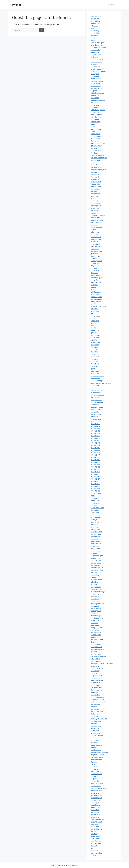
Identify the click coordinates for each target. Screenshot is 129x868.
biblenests (95, 584)
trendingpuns (96, 632)
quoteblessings (96, 146)
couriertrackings (97, 59)
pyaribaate (95, 373)
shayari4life (95, 91)
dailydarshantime (97, 755)
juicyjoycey (95, 527)
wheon (93, 290)
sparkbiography (97, 227)
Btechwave (95, 824)
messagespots (96, 807)
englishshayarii (96, 390)
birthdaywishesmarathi (99, 719)
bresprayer (95, 208)
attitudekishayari (97, 568)
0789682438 (95, 436)
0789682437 (95, 433)
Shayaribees (95, 165)
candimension (96, 721)
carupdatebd (96, 67)
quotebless (95, 330)
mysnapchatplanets (98, 649)
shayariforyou (96, 716)
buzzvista (94, 210)
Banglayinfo (95, 19)
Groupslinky (95, 659)
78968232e (95, 349)
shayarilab (95, 779)
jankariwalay (95, 112)
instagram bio (96, 800)
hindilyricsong (96, 843)
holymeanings (96, 397)
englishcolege (96, 841)
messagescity (96, 414)
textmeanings (96, 419)
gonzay (93, 637)
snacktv (94, 126)
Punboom (94, 417)
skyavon (94, 613)
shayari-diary (96, 781)
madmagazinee (97, 522)
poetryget (94, 723)
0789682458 (95, 481)
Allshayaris (95, 179)
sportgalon (95, 769)
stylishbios (95, 249)
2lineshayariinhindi (98, 580)
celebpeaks (95, 776)
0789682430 (95, 441)
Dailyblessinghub (97, 155)
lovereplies (95, 810)
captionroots (95, 498)
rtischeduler (95, 740)
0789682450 (95, 462)
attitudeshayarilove (98, 110)
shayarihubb (95, 316)
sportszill (94, 767)
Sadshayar (95, 153)
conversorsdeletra (97, 395)
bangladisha (95, 40)
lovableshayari (96, 393)
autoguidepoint (97, 628)
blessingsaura (96, 611)
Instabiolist (95, 196)
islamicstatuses (96, 62)
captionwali (95, 107)
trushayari (95, 242)
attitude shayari (97, 805)
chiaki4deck (95, 546)
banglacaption (96, 38)
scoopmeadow (96, 589)
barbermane (95, 836)
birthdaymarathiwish (99, 306)
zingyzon (94, 505)
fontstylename (96, 302)
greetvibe (94, 254)
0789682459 (95, 484)
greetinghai (95, 793)
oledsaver (94, 388)
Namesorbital (96, 728)
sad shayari (95, 803)
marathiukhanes (97, 251)
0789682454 (95, 472)
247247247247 (96, 493)
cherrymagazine (97, 668)
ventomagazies (96, 136)
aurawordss (95, 596)
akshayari (94, 520)
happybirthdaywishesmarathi (102, 663)
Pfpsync (94, 764)
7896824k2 (95, 364)
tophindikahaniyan (98, 100)
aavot (93, 304)
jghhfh (93, 369)
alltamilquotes (96, 551)
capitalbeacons (96, 532)
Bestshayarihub (97, 167)
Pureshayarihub (97, 791)
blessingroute (96, 206)
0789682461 (95, 489)
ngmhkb (94, 340)
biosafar (94, 707)
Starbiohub (95, 405)
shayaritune (95, 685)
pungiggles (95, 500)
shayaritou (95, 105)
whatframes (95, 122)
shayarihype (95, 189)
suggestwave (96, 587)
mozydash (95, 35)
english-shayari (96, 16)
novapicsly (95, 412)
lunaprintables (96, 400)
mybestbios (95, 510)
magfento (94, 831)
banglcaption (96, 275)
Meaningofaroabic (98, 819)
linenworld (95, 119)
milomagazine (96, 232)
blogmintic (95, 321)
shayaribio (95, 673)
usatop (93, 323)
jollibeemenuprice (97, 699)
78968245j (95, 361)
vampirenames (96, 798)
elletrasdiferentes (97, 201)
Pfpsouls (94, 762)
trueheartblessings (98, 592)
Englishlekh (95, 174)
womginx (94, 738)
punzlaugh (95, 625)
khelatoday (95, 31)
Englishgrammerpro (98, 788)
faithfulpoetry (96, 292)
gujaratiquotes (96, 297)
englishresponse (97, 570)
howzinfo (94, 524)
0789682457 (95, 479)
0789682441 (95, 443)
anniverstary (95, 695)
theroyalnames (96, 186)
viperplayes (95, 234)
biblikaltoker (95, 815)
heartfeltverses (96, 829)
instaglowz (95, 599)
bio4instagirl (95, 294)
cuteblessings (96, 150)
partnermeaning (97, 239)
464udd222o (95, 335)
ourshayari (95, 371)
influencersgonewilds (99, 158)
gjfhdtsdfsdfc (96, 342)
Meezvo (94, 848)
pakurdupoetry (96, 103)
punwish (94, 747)
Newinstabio (95, 839)
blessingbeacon (97, 409)
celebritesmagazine (98, 215)
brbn (93, 28)
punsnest (94, 623)
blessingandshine (97, 604)
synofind (94, 834)
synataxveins (96, 184)
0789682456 (95, 476)
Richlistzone (95, 83)
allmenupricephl (97, 683)
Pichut (93, 496)
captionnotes (96, 76)
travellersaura (96, 544)
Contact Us (112, 5)
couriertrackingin (97, 381)
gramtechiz (95, 817)
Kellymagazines (97, 687)
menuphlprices (96, 822)
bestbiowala (95, 246)
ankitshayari (95, 709)
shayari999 (95, 33)
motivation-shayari (98, 702)
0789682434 (95, 426)
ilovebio (94, 328)
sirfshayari (95, 855)
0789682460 (95, 486)
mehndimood (96, 654)
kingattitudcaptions (98, 69)
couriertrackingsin (98, 697)
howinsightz (95, 558)
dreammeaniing (97, 640)
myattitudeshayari (98, 376)
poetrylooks (95, 529)
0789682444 (95, 450)
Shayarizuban (96, 55)
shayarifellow (96, 280)
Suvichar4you (96, 534)
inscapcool (95, 826)
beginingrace (96, 222)
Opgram (94, 162)
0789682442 (95, 445)
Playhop (94, 652)
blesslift (94, 198)
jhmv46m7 (95, 345)
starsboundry (96, 134)
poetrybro (94, 225)
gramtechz (95, 666)
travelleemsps (96, 565)
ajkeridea (94, 285)
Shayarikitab (95, 148)
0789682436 (95, 431)
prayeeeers (95, 606)
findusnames (96, 714)
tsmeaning (95, 575)
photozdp (94, 287)
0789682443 (95, 448)
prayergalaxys (96, 620)
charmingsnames (97, 508)
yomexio (94, 268)
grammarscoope (97, 407)
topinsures (95, 52)
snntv (93, 318)
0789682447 (95, 455)
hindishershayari (97, 45)
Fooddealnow (96, 644)
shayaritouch (96, 385)
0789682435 (95, 429)
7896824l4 (95, 366)
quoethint (94, 333)
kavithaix (94, 258)
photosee (94, 692)
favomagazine (96, 560)
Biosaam (94, 172)
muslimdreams (96, 759)
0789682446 (95, 453)
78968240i (95, 359)
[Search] (41, 30)
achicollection (96, 515)
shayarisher (95, 270)
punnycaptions (96, 745)
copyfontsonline (97, 618)
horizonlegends (97, 115)
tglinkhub (94, 26)
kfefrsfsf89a (95, 337)
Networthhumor (97, 81)
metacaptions (96, 608)
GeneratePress (74, 865)
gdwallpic (94, 582)
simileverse (95, 539)
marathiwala (95, 704)
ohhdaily (94, 124)
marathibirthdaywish (99, 170)
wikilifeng (94, 57)
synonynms (95, 577)
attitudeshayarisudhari (99, 752)
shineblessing (96, 86)
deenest (94, 846)
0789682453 (95, 469)
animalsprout (96, 182)
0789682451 (95, 465)
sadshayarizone (97, 244)
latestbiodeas (96, 750)
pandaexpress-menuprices (101, 383)
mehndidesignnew (98, 143)
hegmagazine (96, 563)
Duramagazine (96, 690)
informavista (95, 194)
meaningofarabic (97, 680)
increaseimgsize (97, 757)
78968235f (95, 352)
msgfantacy (95, 266)
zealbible (94, 230)
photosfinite (95, 23)
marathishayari (96, 616)
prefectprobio (96, 79)
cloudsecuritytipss (97, 402)
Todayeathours (96, 647)
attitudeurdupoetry (98, 93)
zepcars (94, 131)
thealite (94, 642)
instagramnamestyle (98, 656)
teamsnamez (96, 218)
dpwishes (94, 273)
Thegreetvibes (96, 177)
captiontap (95, 630)
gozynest (94, 191)
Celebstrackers (96, 774)
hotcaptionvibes (97, 220)
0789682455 (95, 474)
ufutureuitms (96, 541)
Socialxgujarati (96, 261)
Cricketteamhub (97, 735)
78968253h (95, 357)
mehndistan (95, 548)
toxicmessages (96, 795)
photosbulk (95, 95)
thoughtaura (95, 378)
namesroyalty (96, 726)
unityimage (95, 771)
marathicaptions (97, 299)
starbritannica (96, 117)
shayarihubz (95, 601)
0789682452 (95, 467)
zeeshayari (95, 512)
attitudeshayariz (97, 278)
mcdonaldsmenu (97, 711)
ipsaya (93, 213)
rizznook (94, 553)
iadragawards (96, 129)
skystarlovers (96, 594)
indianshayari (96, 203)
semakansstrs (96, 635)
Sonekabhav (95, 21)
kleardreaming (96, 853)
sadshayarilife (96, 661)
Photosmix (95, 141)
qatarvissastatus (97, 783)
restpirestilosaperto (98, 43)
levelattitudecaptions (99, 71)
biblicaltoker (95, 678)
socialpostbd (95, 50)
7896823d (94, 347)
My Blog (17, 5)
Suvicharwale (96, 160)
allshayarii (95, 64)
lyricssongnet (96, 517)
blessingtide (95, 421)
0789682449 (95, 460)
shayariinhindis (96, 676)
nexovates (94, 743)
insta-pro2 (95, 309)
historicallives (96, 139)
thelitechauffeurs (97, 282)
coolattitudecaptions (98, 47)
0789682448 (95, 457)
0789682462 (95, 491)
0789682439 (95, 438)
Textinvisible (95, 263)
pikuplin (94, 572)
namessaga (95, 812)
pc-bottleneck (96, 733)
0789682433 (95, 424)
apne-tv (94, 326)
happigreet (95, 74)
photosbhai (95, 98)
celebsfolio (95, 731)
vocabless (94, 850)
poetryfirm (95, 671)
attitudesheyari (96, 536)
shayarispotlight (97, 556)
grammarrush (96, 237)
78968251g (95, 354)
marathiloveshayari (98, 88)
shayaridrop (95, 503)
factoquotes (95, 256)
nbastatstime (96, 786)
